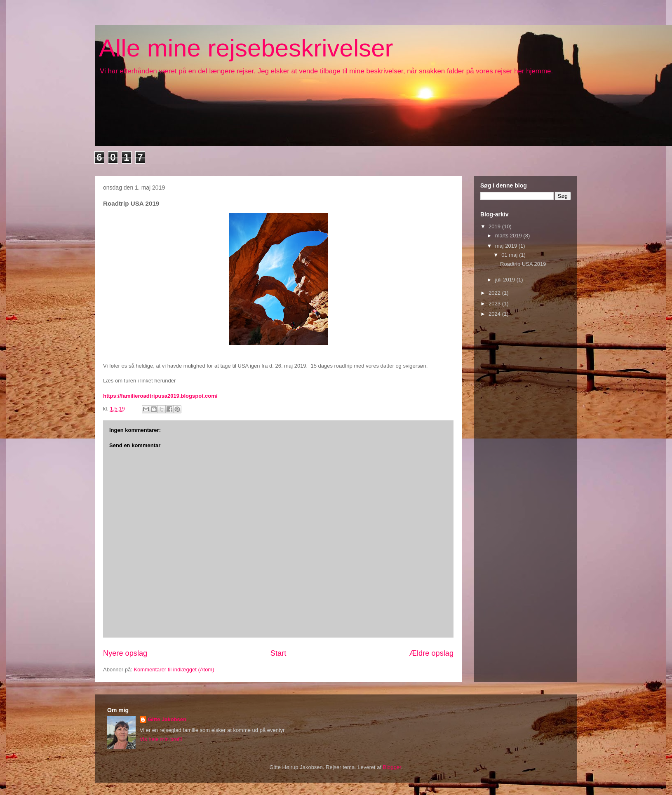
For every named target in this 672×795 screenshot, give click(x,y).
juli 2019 (506, 280)
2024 (495, 314)
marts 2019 (509, 236)
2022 (495, 293)
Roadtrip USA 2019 (523, 264)
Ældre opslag (431, 653)
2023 (495, 304)
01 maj (510, 255)
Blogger (392, 767)
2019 (495, 226)
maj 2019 (507, 246)
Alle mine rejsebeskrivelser (246, 48)
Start (278, 653)
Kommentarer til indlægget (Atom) (174, 670)
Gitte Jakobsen (167, 719)
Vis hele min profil (161, 739)
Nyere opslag (125, 653)
